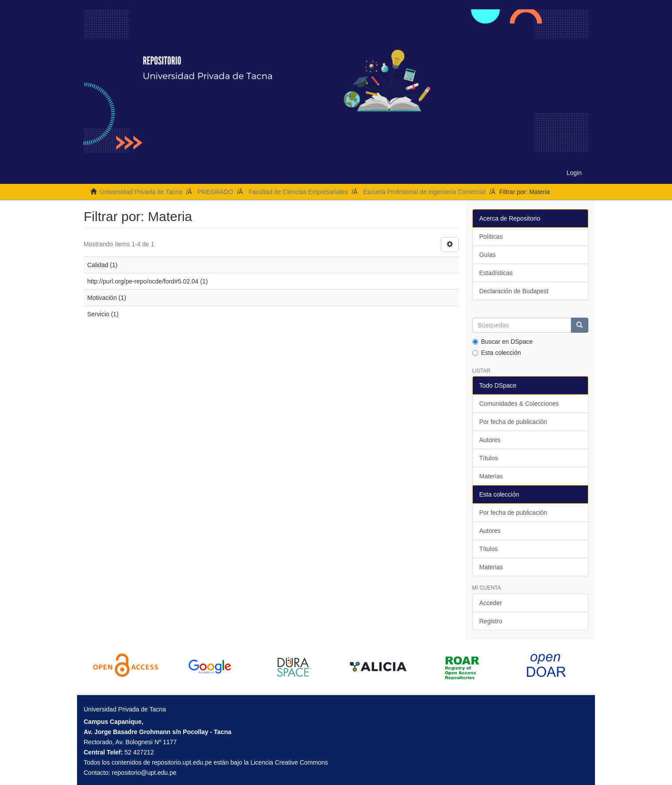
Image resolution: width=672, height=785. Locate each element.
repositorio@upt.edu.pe (144, 773)
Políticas (491, 237)
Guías (488, 255)
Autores (490, 440)
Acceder (491, 603)
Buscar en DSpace (503, 342)
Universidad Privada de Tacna (141, 192)
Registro (491, 621)
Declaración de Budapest (514, 291)
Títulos (489, 458)
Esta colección (497, 353)
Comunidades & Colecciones (519, 404)
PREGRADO (215, 192)
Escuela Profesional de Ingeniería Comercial (424, 192)
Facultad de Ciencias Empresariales (298, 192)
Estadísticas (496, 273)
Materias (491, 476)
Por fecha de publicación (513, 422)
